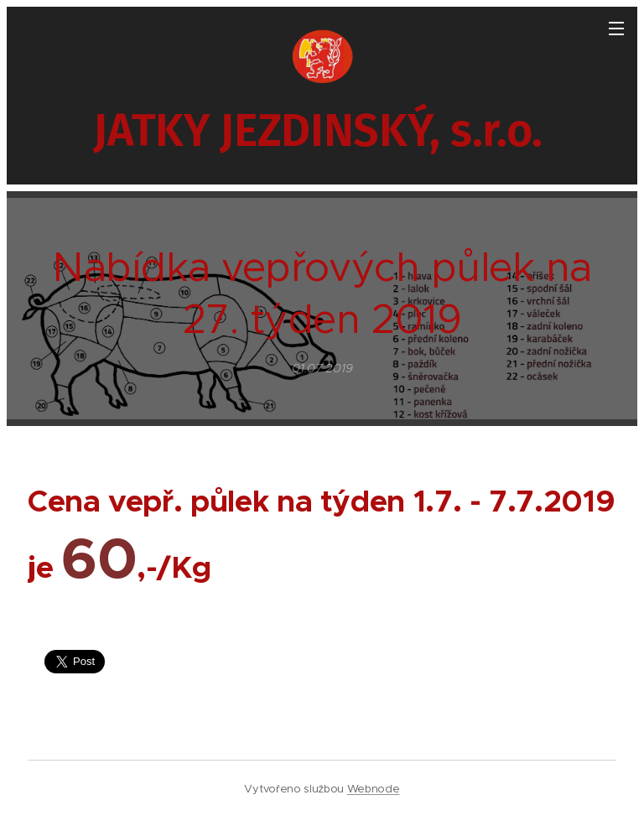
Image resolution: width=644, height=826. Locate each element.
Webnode (374, 789)
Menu (616, 29)
